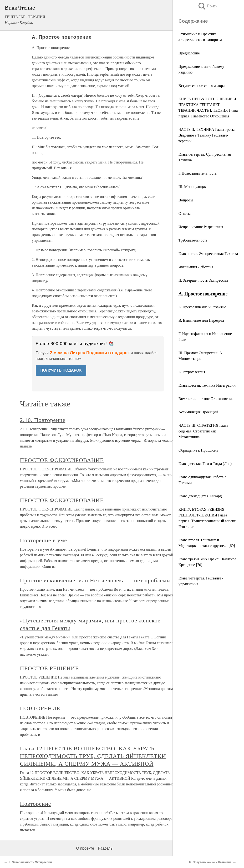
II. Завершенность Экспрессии (203, 280)
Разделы (106, 848)
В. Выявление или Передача (201, 320)
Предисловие (189, 53)
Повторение (36, 804)
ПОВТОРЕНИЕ (40, 708)
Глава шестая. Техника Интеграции (207, 385)
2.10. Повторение (43, 420)
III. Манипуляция (193, 187)
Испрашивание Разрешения (201, 227)
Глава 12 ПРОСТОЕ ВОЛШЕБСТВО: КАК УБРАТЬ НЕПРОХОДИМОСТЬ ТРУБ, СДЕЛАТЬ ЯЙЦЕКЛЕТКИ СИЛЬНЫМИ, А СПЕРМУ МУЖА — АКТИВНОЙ (93, 756)
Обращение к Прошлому (198, 450)
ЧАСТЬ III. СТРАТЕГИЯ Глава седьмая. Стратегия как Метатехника (203, 431)
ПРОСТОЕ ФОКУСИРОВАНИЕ (62, 460)
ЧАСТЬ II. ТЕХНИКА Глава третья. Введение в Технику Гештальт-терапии (207, 135)
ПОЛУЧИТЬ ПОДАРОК (61, 370)
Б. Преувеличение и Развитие (202, 307)
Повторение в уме (43, 540)
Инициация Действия (196, 267)
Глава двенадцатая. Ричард (200, 496)
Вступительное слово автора (202, 86)
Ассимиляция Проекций (198, 412)
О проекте (85, 848)
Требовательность (193, 240)
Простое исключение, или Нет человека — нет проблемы (95, 580)
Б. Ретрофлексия (192, 372)
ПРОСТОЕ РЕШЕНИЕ (50, 668)
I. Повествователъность (198, 173)
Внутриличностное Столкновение (206, 399)
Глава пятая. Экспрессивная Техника (208, 254)
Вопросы (186, 200)
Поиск (208, 6)
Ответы (185, 213)
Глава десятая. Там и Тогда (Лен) (205, 464)
